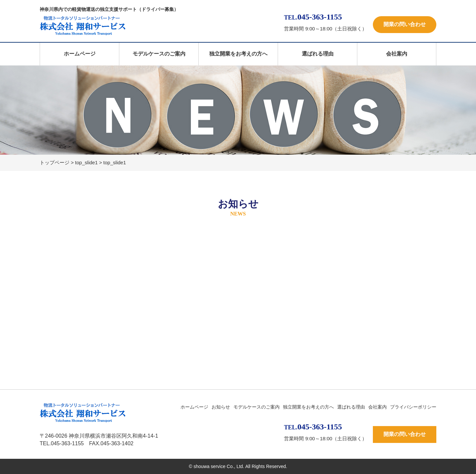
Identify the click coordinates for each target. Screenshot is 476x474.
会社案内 (397, 54)
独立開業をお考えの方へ (238, 54)
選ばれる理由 (318, 54)
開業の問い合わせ (405, 24)
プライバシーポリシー (413, 407)
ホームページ (80, 54)
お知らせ (221, 407)
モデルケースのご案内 (159, 54)
